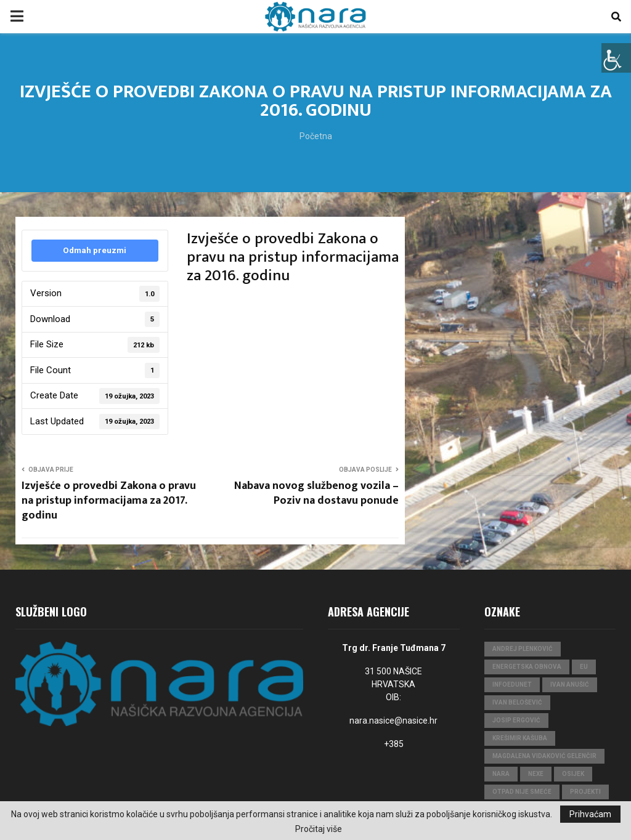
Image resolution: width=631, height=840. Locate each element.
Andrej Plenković (523, 649)
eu (584, 667)
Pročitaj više (319, 829)
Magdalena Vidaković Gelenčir (544, 756)
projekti (585, 792)
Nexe (536, 774)
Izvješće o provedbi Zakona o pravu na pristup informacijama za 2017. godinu (109, 501)
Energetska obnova (527, 667)
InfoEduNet (512, 685)
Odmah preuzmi (95, 250)
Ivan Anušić (570, 685)
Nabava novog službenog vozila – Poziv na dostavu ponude (316, 493)
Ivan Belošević (517, 702)
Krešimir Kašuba (520, 738)
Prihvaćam (590, 814)
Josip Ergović (516, 720)
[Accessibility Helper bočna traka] (616, 58)
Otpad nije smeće (522, 792)
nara (501, 774)
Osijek (573, 774)
